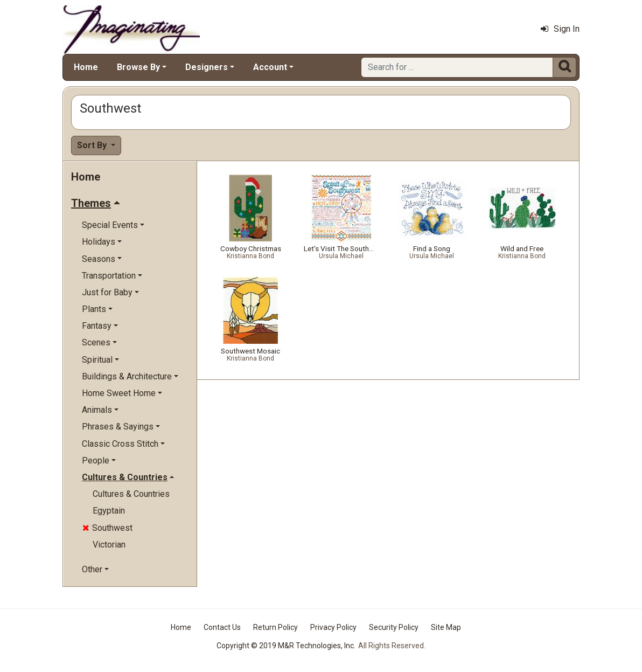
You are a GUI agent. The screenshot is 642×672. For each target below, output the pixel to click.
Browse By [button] (138, 67)
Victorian (109, 545)
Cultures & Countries (131, 494)
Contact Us (222, 627)
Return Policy (275, 627)
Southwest (107, 528)
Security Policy (394, 627)
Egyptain (109, 511)
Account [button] (270, 67)
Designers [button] (207, 67)
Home (86, 67)
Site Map (446, 627)
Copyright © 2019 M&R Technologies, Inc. (286, 646)
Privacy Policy (333, 627)
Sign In (560, 29)
